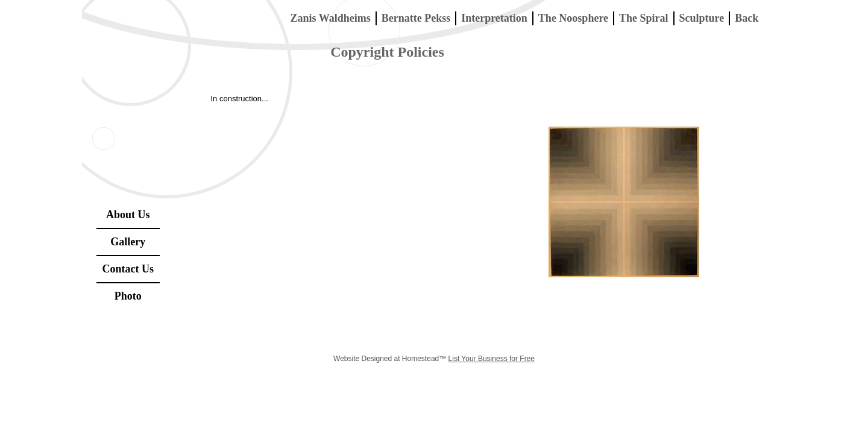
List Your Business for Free (492, 359)
